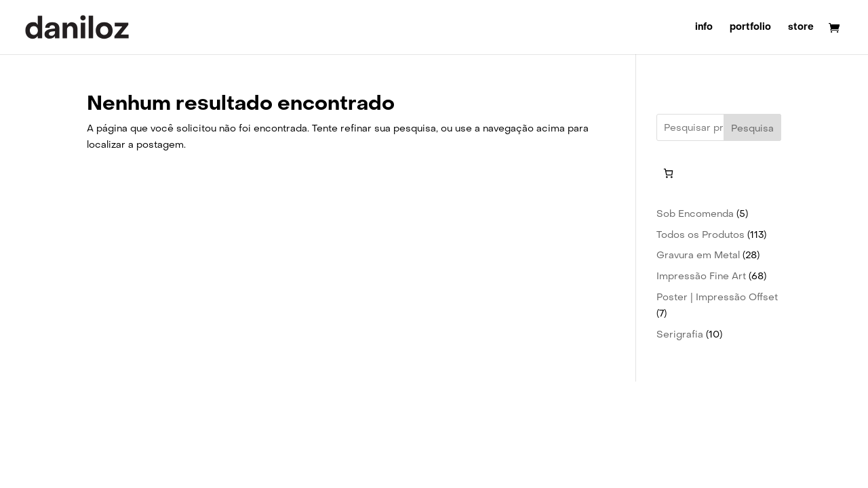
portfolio (750, 28)
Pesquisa (752, 128)
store (801, 28)
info (704, 28)
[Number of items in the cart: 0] (668, 173)
